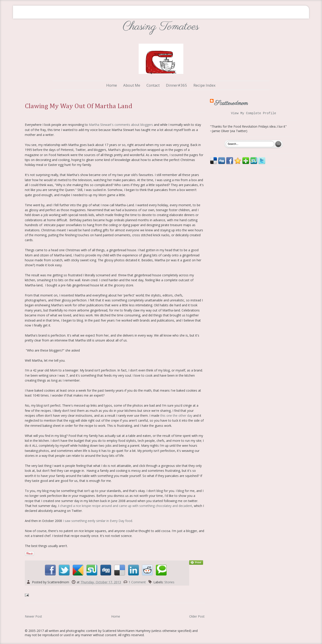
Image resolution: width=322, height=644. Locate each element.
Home (112, 85)
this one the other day (176, 415)
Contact (153, 85)
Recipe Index (204, 85)
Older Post (197, 616)
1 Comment (137, 582)
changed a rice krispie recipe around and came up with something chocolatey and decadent (126, 506)
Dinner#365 (177, 85)
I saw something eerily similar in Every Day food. (98, 521)
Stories (169, 582)
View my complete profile (254, 114)
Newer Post (33, 616)
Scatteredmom (231, 103)
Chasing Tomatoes (161, 27)
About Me (132, 85)
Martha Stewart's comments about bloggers (121, 125)
